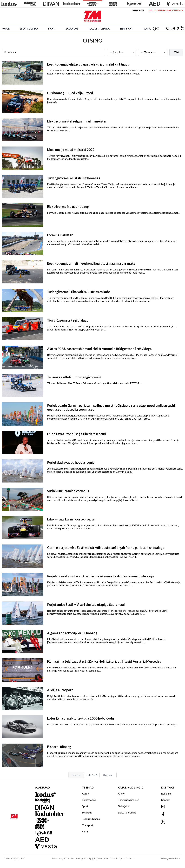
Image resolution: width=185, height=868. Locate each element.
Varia (147, 29)
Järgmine (108, 775)
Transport (127, 29)
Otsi (176, 52)
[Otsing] (168, 29)
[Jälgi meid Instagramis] (173, 29)
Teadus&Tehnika (99, 29)
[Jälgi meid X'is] (183, 29)
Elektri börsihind (127, 812)
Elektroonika (29, 29)
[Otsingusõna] (53, 52)
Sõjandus (72, 29)
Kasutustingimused (129, 800)
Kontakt (166, 800)
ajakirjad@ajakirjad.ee (92, 858)
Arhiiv (121, 793)
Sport (52, 29)
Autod (6, 29)
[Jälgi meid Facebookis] (178, 29)
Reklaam (166, 793)
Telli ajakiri (138, 10)
